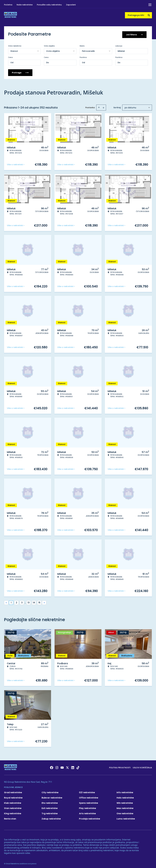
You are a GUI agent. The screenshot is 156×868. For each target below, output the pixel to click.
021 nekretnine (87, 792)
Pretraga (20, 72)
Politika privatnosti (120, 767)
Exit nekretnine (50, 807)
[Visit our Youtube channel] (62, 767)
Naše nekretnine (25, 5)
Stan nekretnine (13, 807)
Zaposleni (71, 5)
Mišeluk (121, 50)
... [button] (25, 602)
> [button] (44, 602)
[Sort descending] (103, 107)
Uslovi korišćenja (142, 767)
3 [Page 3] (22, 602)
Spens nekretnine (89, 802)
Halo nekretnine (125, 797)
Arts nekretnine (87, 813)
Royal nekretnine (13, 797)
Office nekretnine (89, 797)
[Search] (149, 15)
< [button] (6, 602)
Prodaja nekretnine (90, 818)
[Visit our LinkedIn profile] (73, 767)
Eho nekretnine (50, 802)
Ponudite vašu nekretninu (49, 5)
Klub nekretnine (13, 802)
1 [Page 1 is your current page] (11, 602)
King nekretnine (13, 813)
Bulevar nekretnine (52, 797)
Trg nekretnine (50, 813)
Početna (8, 5)
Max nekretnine (125, 807)
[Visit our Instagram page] (57, 767)
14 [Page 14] (34, 602)
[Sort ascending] (99, 107)
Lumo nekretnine (126, 818)
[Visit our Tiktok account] (78, 767)
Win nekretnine (125, 802)
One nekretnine (125, 813)
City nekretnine (50, 792)
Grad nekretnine (13, 792)
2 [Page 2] (16, 602)
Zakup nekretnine (51, 818)
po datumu (130, 107)
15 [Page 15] (39, 602)
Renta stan (10, 818)
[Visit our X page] (67, 767)
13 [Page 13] (29, 602)
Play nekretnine (88, 807)
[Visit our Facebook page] (52, 767)
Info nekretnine (125, 792)
